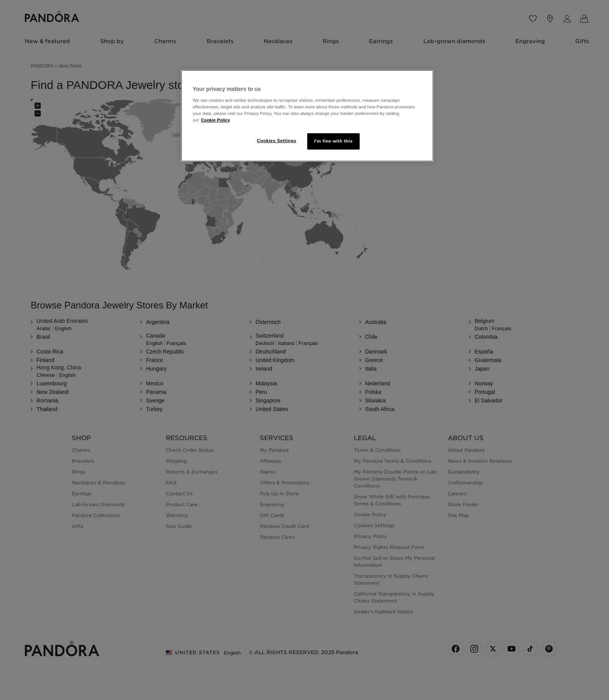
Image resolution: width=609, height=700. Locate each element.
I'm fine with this (333, 141)
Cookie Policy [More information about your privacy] (215, 120)
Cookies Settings (276, 141)
